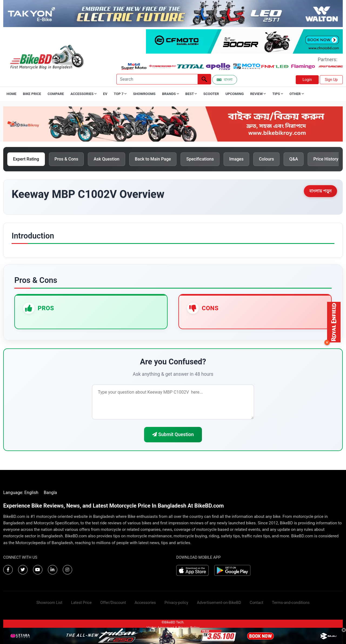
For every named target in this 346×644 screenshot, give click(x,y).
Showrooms (144, 94)
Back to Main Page (153, 159)
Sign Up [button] (331, 80)
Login (307, 80)
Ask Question (106, 159)
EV (105, 94)
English (31, 493)
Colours (266, 159)
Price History (326, 159)
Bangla (50, 493)
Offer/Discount (113, 603)
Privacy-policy (176, 603)
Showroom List (49, 603)
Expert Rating (26, 159)
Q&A (294, 159)
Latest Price (81, 603)
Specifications (200, 159)
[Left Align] (204, 79)
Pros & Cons (66, 159)
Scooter (211, 94)
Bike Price (32, 94)
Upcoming (235, 94)
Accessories (145, 603)
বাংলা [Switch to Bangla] (225, 80)
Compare (56, 94)
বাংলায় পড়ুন (320, 191)
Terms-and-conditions (291, 603)
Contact (257, 603)
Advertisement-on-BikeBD (219, 603)
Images (236, 159)
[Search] (157, 79)
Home (11, 94)
